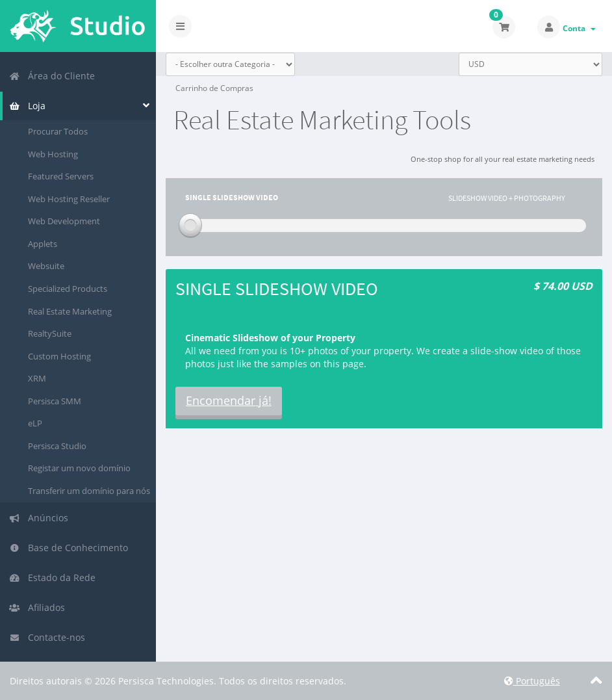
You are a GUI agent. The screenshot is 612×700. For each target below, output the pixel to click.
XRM (37, 378)
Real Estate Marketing (70, 311)
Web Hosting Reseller (69, 199)
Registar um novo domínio (79, 468)
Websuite (46, 266)
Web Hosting (53, 154)
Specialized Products (68, 289)
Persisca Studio (57, 446)
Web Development (64, 221)
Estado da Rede (52, 577)
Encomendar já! (229, 400)
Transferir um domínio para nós (89, 491)
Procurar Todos (58, 131)
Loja (27, 106)
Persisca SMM (55, 401)
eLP (35, 423)
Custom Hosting (59, 356)
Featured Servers (61, 176)
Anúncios (39, 518)
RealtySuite (50, 333)
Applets (43, 244)
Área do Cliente (52, 76)
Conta (579, 28)
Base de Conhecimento (69, 548)
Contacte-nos (47, 637)
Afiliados (37, 607)
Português (532, 681)
